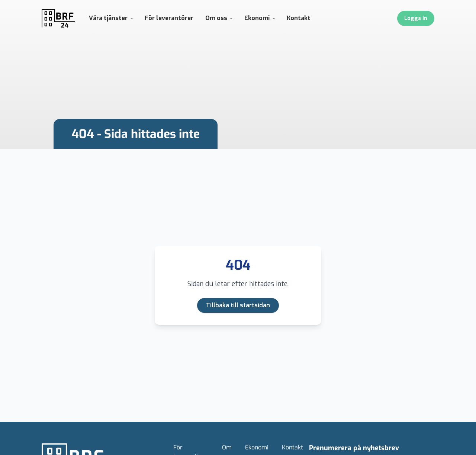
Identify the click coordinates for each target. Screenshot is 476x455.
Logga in (416, 18)
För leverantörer (169, 18)
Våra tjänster (111, 18)
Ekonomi (260, 18)
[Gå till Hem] (59, 18)
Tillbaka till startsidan (238, 305)
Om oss (219, 18)
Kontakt (299, 18)
